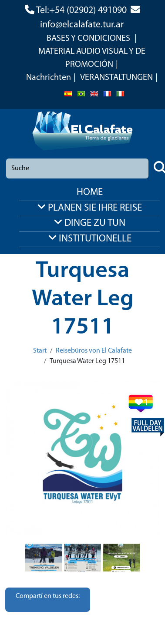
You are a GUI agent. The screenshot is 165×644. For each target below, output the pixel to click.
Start (40, 351)
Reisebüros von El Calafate (94, 351)
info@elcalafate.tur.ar (82, 25)
